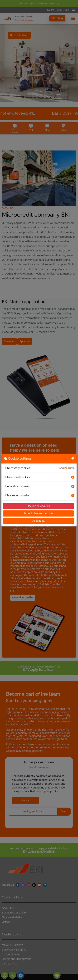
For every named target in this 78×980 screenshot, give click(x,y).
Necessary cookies (19, 468)
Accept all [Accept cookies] (38, 521)
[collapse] (5, 468)
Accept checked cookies (38, 513)
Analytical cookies (18, 486)
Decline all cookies (38, 506)
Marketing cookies (18, 495)
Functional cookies (19, 477)
